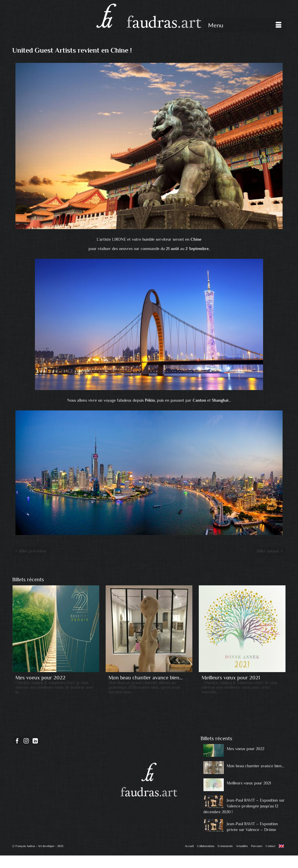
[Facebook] (17, 741)
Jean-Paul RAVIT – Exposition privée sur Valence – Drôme (252, 827)
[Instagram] (26, 741)
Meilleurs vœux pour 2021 (249, 783)
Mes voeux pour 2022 (245, 749)
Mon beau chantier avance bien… (256, 766)
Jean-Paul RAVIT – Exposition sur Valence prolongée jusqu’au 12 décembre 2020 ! (244, 806)
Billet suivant (268, 551)
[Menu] (245, 25)
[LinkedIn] (35, 741)
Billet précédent (33, 551)
